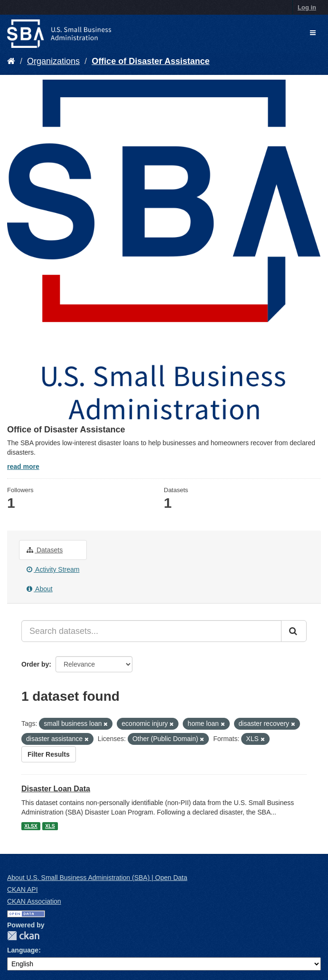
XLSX (31, 826)
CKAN (23, 936)
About (40, 589)
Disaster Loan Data (56, 789)
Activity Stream (53, 569)
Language (23, 950)
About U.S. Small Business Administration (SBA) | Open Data (97, 878)
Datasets (45, 550)
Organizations (53, 61)
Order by (35, 664)
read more (23, 467)
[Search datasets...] (151, 631)
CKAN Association (34, 901)
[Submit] (294, 631)
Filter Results (49, 754)
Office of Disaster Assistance (150, 61)
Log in (307, 7)
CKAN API (23, 889)
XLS (50, 826)
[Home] (11, 61)
